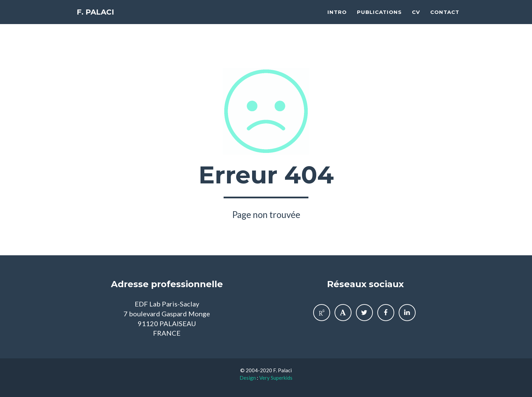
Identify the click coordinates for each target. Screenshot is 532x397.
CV (416, 19)
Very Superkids (276, 378)
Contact (445, 19)
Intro (337, 19)
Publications (379, 19)
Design (248, 378)
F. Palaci (98, 20)
